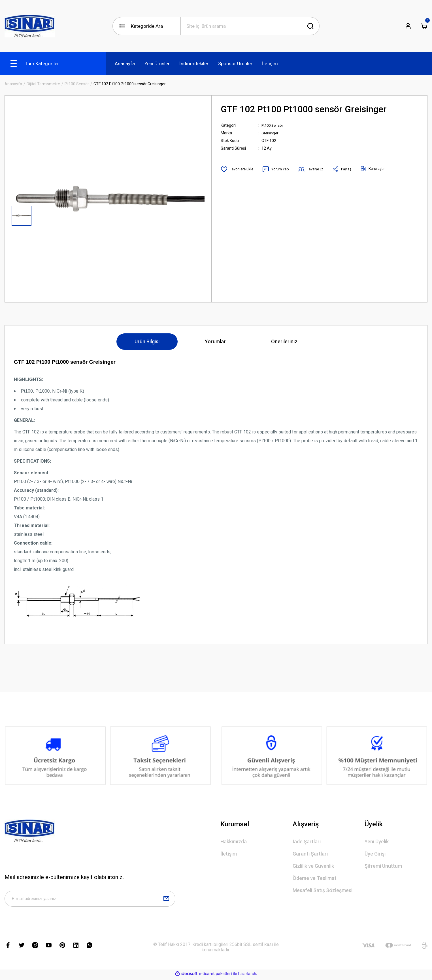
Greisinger (271, 133)
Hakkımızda (234, 842)
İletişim (229, 854)
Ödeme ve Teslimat (315, 878)
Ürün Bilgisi (147, 341)
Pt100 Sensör (274, 125)
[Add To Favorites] (238, 169)
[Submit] (166, 900)
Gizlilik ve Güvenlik (313, 866)
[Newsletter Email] (90, 900)
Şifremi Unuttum (383, 866)
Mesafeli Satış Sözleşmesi (323, 890)
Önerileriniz (284, 341)
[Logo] (30, 26)
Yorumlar (215, 341)
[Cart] (424, 26)
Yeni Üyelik (377, 842)
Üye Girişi (375, 854)
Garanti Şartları (310, 854)
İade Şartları (307, 842)
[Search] (250, 26)
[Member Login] (408, 26)
